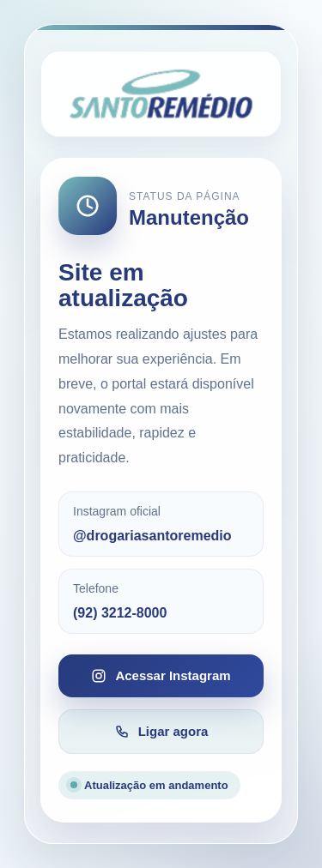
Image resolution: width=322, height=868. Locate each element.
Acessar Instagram (161, 676)
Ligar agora (161, 732)
